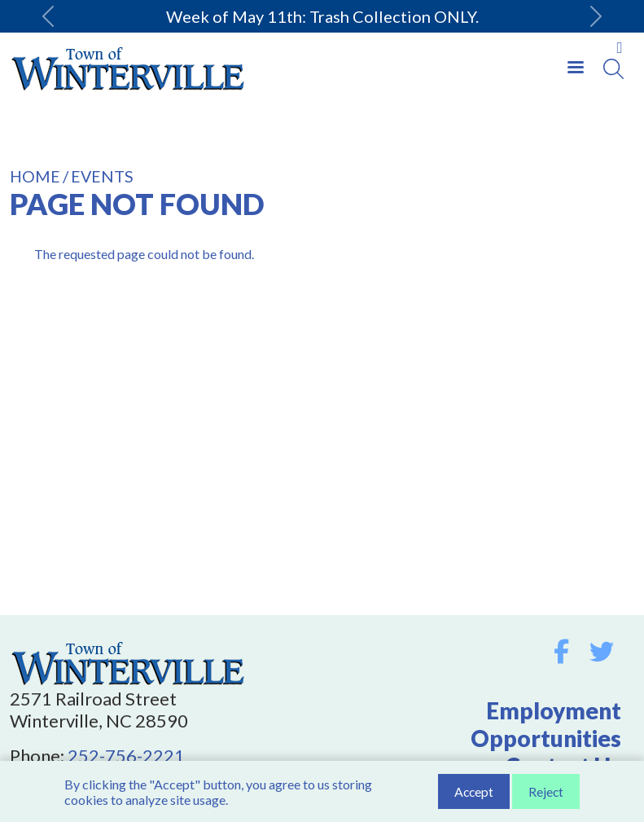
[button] (48, 16)
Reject (546, 792)
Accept (474, 792)
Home (35, 176)
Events (102, 176)
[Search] (613, 69)
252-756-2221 (126, 756)
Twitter (602, 652)
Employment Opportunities (546, 724)
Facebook (561, 652)
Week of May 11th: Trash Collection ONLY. (322, 16)
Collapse (620, 48)
